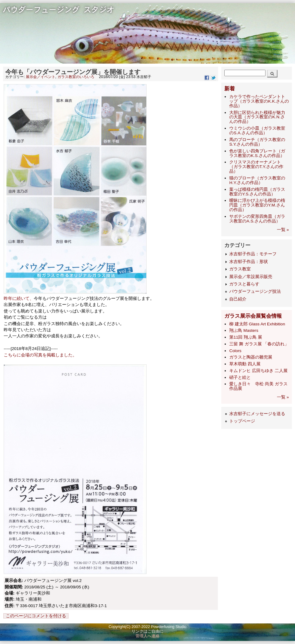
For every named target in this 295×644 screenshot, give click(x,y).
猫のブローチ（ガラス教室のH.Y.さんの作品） (257, 180)
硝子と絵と (240, 377)
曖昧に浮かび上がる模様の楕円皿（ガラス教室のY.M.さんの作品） (257, 205)
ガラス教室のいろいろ (76, 77)
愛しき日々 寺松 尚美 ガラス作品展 (258, 386)
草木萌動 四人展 (245, 364)
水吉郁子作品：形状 (249, 262)
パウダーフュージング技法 (255, 291)
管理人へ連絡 (147, 636)
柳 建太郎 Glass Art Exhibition (257, 324)
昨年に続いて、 (19, 298)
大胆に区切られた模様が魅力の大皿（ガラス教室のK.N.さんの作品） (257, 117)
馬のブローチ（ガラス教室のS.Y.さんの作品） (257, 142)
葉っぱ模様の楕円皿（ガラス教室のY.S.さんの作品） (257, 192)
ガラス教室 (240, 269)
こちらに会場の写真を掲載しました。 (40, 355)
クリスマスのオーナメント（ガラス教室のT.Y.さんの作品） (256, 167)
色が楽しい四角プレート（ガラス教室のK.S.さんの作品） (257, 153)
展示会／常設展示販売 (251, 277)
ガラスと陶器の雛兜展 (251, 357)
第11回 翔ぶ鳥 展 (246, 337)
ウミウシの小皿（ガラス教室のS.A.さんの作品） (257, 131)
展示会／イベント (41, 77)
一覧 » (283, 230)
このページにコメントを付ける (36, 616)
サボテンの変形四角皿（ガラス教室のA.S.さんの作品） (257, 219)
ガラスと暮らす (244, 284)
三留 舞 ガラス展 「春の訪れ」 (259, 344)
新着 (230, 89)
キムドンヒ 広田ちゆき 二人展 (258, 371)
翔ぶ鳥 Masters (244, 330)
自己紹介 (238, 299)
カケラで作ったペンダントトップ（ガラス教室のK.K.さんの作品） (259, 101)
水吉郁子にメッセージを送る (257, 414)
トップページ (242, 421)
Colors (235, 351)
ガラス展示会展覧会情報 (253, 316)
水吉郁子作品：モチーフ (253, 254)
